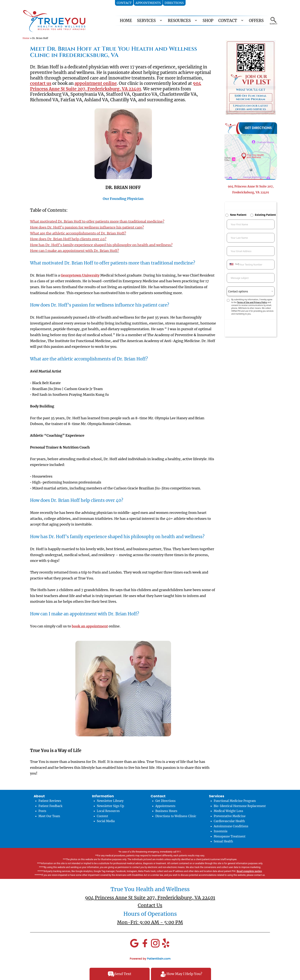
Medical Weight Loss (228, 811)
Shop (208, 21)
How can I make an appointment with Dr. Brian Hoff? (75, 251)
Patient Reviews (50, 801)
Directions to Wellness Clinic (176, 816)
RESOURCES (179, 21)
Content (102, 816)
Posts (42, 811)
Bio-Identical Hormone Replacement (240, 806)
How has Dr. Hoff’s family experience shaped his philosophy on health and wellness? (101, 245)
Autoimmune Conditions (231, 826)
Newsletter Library (110, 801)
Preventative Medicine (230, 816)
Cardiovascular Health (229, 821)
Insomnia (221, 831)
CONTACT (228, 21)
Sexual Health (223, 841)
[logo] (54, 21)
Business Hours (166, 811)
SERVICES (146, 21)
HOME (126, 21)
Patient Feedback (50, 806)
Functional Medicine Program (235, 801)
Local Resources (108, 811)
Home (26, 38)
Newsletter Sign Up (110, 806)
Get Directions (165, 801)
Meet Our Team (49, 816)
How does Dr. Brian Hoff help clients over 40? (68, 239)
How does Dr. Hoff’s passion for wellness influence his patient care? (87, 227)
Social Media (106, 821)
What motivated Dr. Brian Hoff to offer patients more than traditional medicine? (97, 221)
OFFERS (256, 21)
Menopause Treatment (230, 836)
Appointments (165, 806)
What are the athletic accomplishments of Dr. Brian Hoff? (78, 233)
